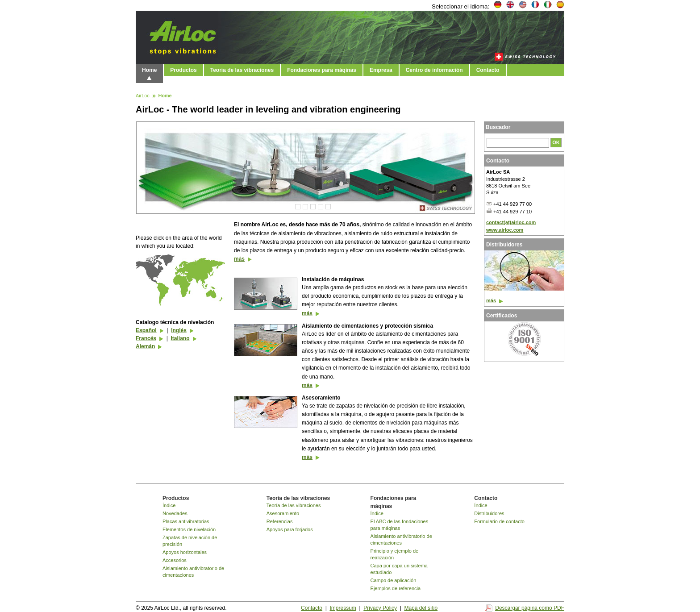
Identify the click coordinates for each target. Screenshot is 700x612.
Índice (169, 505)
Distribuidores (489, 513)
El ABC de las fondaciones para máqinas (400, 525)
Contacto (488, 70)
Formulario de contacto (499, 521)
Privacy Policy (380, 608)
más (239, 259)
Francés (146, 338)
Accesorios (175, 560)
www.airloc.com (505, 230)
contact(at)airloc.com (511, 222)
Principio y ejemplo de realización (395, 554)
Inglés (179, 330)
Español (146, 330)
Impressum (343, 608)
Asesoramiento (283, 513)
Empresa (381, 70)
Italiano (180, 338)
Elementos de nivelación (189, 529)
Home (149, 70)
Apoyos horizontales (185, 552)
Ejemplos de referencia (396, 588)
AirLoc (143, 96)
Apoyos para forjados (290, 529)
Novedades (175, 513)
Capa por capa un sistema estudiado (399, 569)
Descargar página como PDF (530, 608)
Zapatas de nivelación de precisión (190, 541)
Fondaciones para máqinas (322, 70)
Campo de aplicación (394, 580)
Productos (183, 70)
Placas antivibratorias (186, 521)
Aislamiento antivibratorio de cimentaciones (193, 572)
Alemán (145, 346)
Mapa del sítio (421, 608)
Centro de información (434, 70)
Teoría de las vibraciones (242, 70)
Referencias (280, 521)
